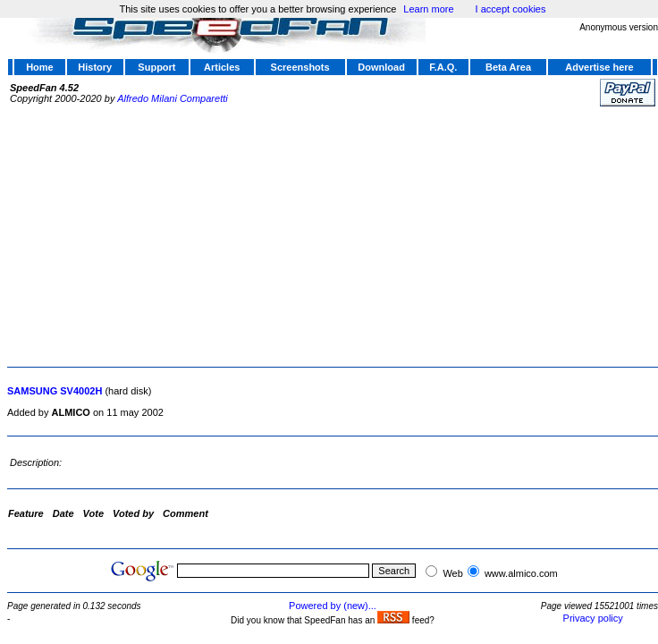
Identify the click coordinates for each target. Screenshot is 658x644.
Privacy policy (593, 618)
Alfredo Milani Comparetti (173, 98)
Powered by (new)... (333, 606)
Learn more (428, 9)
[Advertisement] (236, 234)
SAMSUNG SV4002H (55, 391)
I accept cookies (511, 9)
